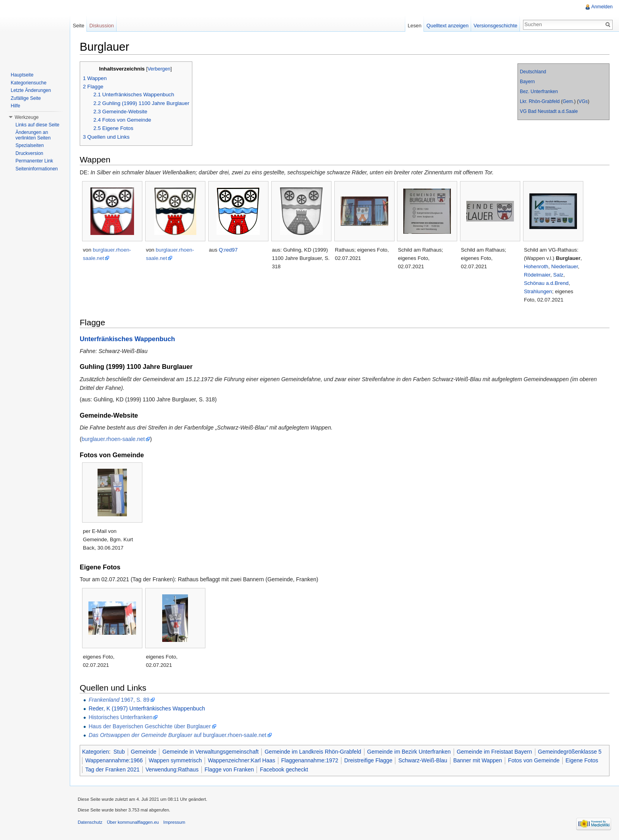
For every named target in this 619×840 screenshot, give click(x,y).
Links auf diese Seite (37, 125)
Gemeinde (144, 752)
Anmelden (602, 7)
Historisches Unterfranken (120, 717)
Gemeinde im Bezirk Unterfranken (409, 752)
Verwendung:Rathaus (172, 769)
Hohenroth (536, 266)
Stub (119, 752)
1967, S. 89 (119, 700)
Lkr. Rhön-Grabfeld (540, 101)
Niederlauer (564, 266)
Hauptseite (22, 75)
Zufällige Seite (26, 98)
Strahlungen (538, 291)
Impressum (174, 822)
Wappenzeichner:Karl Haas (241, 760)
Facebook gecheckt (284, 769)
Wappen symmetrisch (175, 760)
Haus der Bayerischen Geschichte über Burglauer (149, 726)
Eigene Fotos (582, 760)
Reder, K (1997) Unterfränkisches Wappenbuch (147, 708)
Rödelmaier (537, 275)
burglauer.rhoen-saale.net (113, 439)
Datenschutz (90, 822)
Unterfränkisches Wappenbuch (127, 339)
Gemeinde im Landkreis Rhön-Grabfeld (313, 752)
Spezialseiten (30, 145)
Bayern (527, 82)
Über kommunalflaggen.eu (133, 822)
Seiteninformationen (37, 169)
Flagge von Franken (229, 769)
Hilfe (15, 106)
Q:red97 (228, 250)
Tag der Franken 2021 (112, 769)
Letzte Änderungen (31, 90)
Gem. (568, 101)
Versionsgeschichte (495, 26)
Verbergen (159, 69)
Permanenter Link (34, 161)
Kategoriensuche (29, 83)
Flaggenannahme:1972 (310, 760)
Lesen (415, 26)
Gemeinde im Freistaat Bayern (494, 752)
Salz (558, 275)
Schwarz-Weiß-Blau (423, 760)
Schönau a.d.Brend (546, 283)
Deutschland (533, 72)
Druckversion (29, 153)
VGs (583, 101)
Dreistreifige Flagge (368, 760)
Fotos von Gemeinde (534, 760)
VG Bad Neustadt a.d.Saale (549, 111)
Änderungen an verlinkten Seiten (33, 135)
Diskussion (102, 26)
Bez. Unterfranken (539, 92)
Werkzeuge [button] (27, 117)
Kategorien (96, 752)
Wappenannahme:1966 (114, 760)
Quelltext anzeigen (448, 26)
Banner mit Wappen (478, 760)
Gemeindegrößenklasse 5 (570, 752)
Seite (78, 26)
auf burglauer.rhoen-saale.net (177, 735)
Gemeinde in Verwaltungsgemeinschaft (210, 752)
